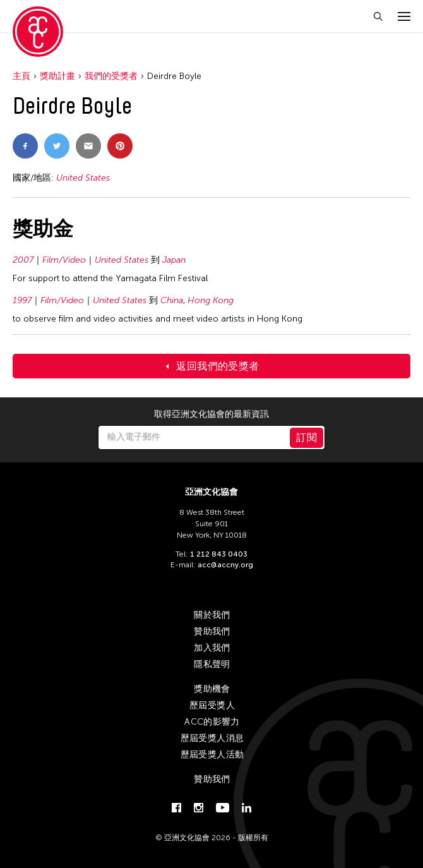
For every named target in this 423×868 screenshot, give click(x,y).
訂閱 (307, 437)
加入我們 (212, 648)
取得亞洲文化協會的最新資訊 (211, 414)
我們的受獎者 (111, 76)
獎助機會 (212, 689)
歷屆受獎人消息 (212, 738)
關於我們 (212, 615)
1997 (22, 300)
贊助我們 (212, 631)
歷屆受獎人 (212, 705)
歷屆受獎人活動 (212, 755)
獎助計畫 (57, 76)
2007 (23, 260)
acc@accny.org (225, 565)
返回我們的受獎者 (217, 366)
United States (83, 178)
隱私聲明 (212, 664)
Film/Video (64, 260)
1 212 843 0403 (219, 554)
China (172, 300)
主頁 (21, 76)
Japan (174, 260)
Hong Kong (211, 300)
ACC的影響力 (212, 722)
